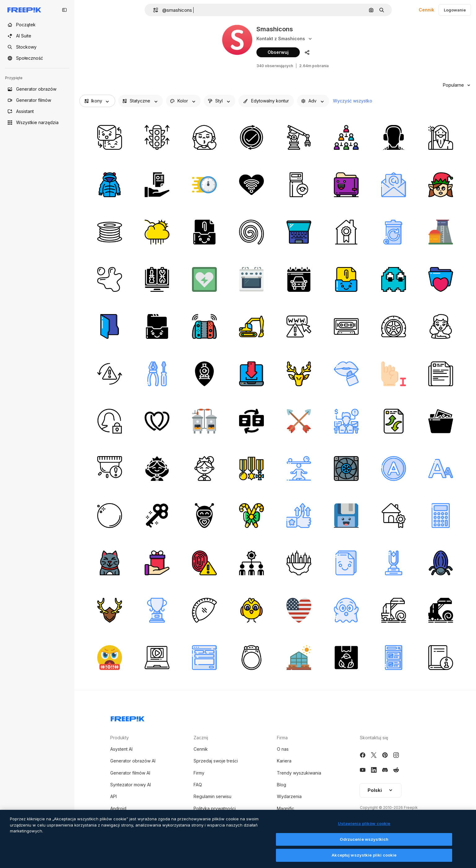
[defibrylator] (204, 279)
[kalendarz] (299, 279)
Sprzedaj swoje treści (216, 761)
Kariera (284, 761)
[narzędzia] (157, 374)
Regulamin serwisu (212, 796)
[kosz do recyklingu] (394, 232)
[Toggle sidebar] (64, 10)
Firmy (199, 773)
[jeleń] (299, 374)
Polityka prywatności (215, 808)
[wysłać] (110, 137)
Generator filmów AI (130, 773)
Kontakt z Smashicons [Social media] (285, 39)
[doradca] (346, 421)
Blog (282, 785)
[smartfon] (394, 658)
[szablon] (204, 658)
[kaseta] (346, 326)
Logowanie (455, 10)
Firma (282, 738)
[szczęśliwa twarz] (441, 326)
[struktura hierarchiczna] (346, 137)
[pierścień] (251, 658)
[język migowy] (394, 374)
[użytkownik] (110, 421)
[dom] (346, 232)
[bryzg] (110, 279)
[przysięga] (110, 658)
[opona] (394, 326)
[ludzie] (251, 563)
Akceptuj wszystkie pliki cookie (364, 856)
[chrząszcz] (441, 563)
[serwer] (299, 185)
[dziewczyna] (204, 137)
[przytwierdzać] (204, 232)
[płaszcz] (110, 185)
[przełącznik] (251, 421)
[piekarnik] (251, 279)
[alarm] (110, 469)
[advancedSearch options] (313, 101)
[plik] (157, 185)
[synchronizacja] (110, 374)
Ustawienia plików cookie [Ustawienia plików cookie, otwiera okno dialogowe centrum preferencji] (364, 825)
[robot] (204, 516)
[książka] (441, 658)
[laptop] (299, 232)
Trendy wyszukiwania (299, 773)
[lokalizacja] (204, 374)
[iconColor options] (183, 101)
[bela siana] (394, 610)
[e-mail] (394, 185)
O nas (283, 749)
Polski (380, 790)
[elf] (441, 185)
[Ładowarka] (251, 326)
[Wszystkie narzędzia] (37, 123)
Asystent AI (121, 749)
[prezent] (157, 563)
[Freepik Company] (128, 718)
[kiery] (157, 421)
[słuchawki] (394, 137)
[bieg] (299, 563)
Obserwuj (278, 52)
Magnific (286, 808)
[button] (153, 10)
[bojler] (204, 421)
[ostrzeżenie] (299, 326)
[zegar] (204, 185)
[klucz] (157, 516)
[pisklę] (251, 610)
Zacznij (201, 738)
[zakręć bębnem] (251, 232)
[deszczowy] (157, 232)
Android (118, 808)
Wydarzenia (289, 796)
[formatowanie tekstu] (441, 469)
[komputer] (157, 279)
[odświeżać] (251, 137)
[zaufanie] (299, 516)
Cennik (426, 10)
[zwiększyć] (157, 137)
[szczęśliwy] (110, 563)
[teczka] (441, 279)
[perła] (110, 516)
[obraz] (441, 421)
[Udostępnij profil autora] (307, 52)
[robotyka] (299, 137)
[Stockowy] (37, 47)
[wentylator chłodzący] (346, 469)
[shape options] (220, 101)
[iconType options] (141, 101)
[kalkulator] (441, 516)
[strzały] (299, 421)
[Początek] (37, 25)
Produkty (120, 738)
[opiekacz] (346, 185)
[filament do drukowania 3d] (110, 232)
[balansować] (299, 469)
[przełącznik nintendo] (204, 326)
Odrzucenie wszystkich (364, 840)
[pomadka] (346, 374)
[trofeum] (394, 563)
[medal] (251, 469)
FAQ (198, 785)
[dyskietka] (346, 516)
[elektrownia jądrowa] (441, 232)
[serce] (251, 185)
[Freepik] (24, 10)
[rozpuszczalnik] (394, 469)
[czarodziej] (441, 137)
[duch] (394, 279)
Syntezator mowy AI (131, 785)
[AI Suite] (37, 36)
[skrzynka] (346, 658)
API (114, 796)
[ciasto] (204, 610)
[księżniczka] (157, 469)
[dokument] (394, 421)
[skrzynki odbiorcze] (157, 326)
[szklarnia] (299, 658)
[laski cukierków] (251, 516)
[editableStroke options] (266, 101)
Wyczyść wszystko (353, 101)
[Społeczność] (37, 58)
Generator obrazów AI (133, 761)
